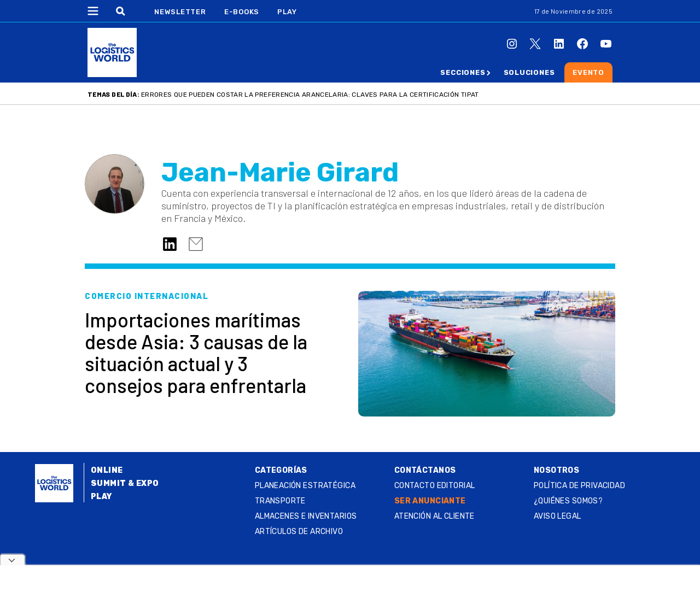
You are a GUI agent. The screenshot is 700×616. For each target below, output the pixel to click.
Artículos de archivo (299, 532)
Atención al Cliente (434, 516)
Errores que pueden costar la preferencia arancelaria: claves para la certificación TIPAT (310, 95)
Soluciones (529, 72)
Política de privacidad (579, 486)
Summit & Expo (125, 483)
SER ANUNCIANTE (430, 501)
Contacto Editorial (435, 486)
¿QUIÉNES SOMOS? (568, 501)
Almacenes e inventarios (306, 516)
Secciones (463, 72)
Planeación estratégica (305, 486)
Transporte (280, 501)
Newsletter (180, 12)
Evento (588, 72)
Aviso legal (558, 516)
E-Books (242, 12)
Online (107, 470)
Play (287, 12)
